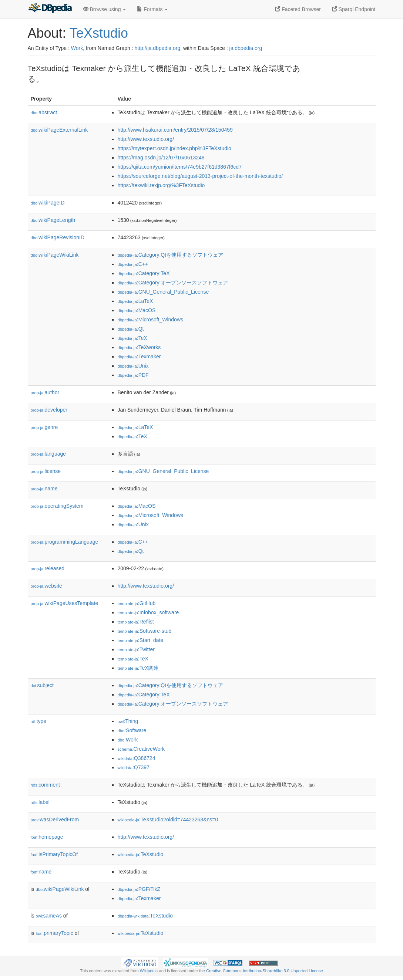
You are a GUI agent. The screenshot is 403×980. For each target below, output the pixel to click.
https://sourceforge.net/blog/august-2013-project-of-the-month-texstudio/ (200, 176)
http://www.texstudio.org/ (146, 139)
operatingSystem (57, 506)
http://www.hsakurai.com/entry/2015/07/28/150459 (175, 130)
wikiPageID (48, 203)
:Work (128, 740)
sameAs (49, 916)
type (39, 721)
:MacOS (137, 310)
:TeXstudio (141, 854)
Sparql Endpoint (354, 9)
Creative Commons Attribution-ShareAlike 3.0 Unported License (265, 971)
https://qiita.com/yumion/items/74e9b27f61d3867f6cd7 (180, 167)
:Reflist (136, 622)
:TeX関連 (138, 668)
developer (49, 410)
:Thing (128, 721)
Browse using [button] (105, 9)
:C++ (133, 264)
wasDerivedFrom (55, 820)
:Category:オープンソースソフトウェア (173, 283)
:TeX (132, 338)
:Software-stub (145, 631)
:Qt (131, 329)
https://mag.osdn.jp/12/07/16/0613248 (161, 158)
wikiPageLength (53, 220)
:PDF (133, 375)
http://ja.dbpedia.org (157, 48)
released (48, 568)
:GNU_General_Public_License (163, 292)
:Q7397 (134, 767)
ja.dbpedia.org (246, 48)
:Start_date (141, 640)
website (46, 586)
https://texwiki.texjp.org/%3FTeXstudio (161, 185)
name (44, 489)
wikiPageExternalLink (59, 130)
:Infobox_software (148, 612)
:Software (132, 730)
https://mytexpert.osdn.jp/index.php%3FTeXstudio (174, 148)
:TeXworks (139, 347)
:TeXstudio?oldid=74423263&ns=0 (168, 820)
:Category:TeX (144, 273)
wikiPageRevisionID (58, 237)
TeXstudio (99, 33)
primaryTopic (55, 933)
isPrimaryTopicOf (54, 854)
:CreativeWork (141, 749)
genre (44, 427)
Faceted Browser (298, 9)
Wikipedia (149, 971)
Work (77, 48)
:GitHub (137, 603)
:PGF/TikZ (139, 889)
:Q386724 (137, 758)
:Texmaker (139, 356)
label (40, 802)
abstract (44, 112)
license (46, 471)
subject (42, 685)
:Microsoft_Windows (151, 320)
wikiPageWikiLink (55, 255)
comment (45, 785)
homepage (47, 837)
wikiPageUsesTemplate (65, 603)
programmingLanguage (65, 542)
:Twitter (136, 649)
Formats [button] (152, 9)
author (45, 392)
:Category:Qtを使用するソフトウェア (171, 255)
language (48, 454)
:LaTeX (135, 301)
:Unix (133, 366)
